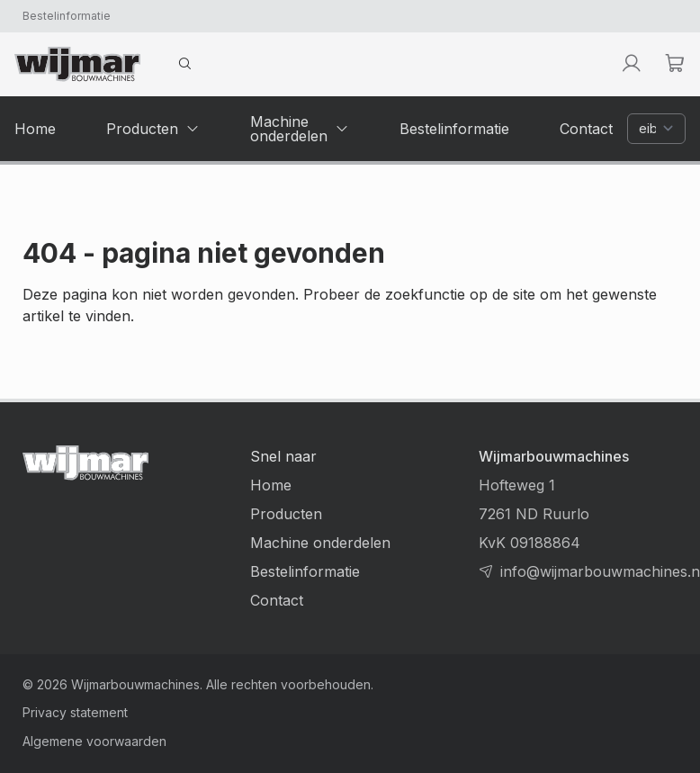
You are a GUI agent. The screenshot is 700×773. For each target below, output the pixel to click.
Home (271, 485)
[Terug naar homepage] (77, 64)
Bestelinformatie (67, 16)
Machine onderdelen (320, 543)
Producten (286, 514)
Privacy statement (75, 712)
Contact (277, 600)
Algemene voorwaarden (94, 741)
